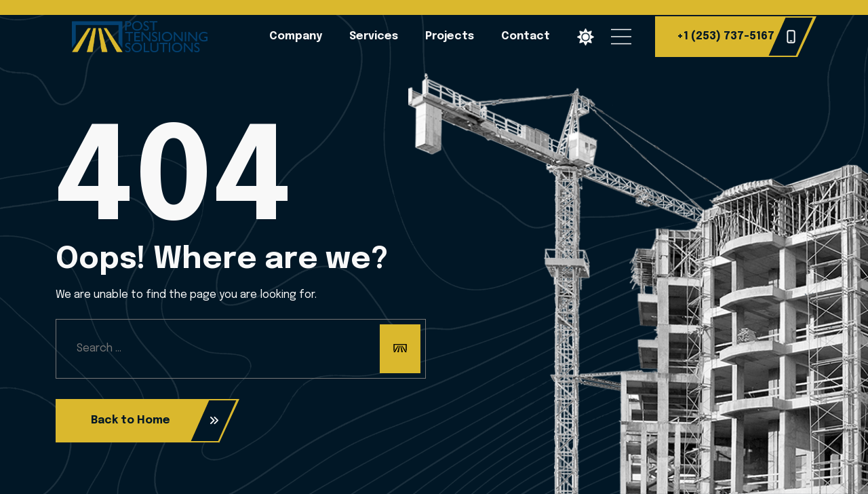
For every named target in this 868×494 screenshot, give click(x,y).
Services (374, 36)
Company (296, 36)
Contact (526, 36)
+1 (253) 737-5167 (736, 37)
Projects (450, 36)
